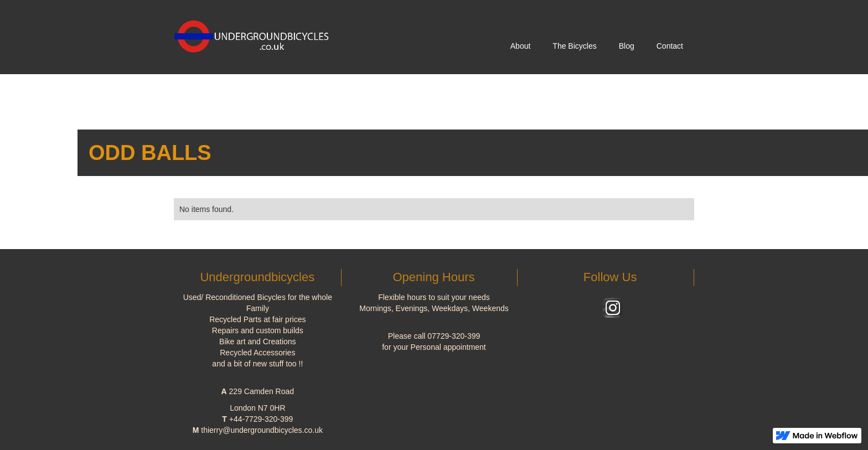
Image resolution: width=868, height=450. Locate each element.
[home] (256, 33)
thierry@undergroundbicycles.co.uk (262, 430)
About (521, 46)
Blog (627, 46)
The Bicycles (574, 46)
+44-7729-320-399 (261, 419)
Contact (670, 46)
